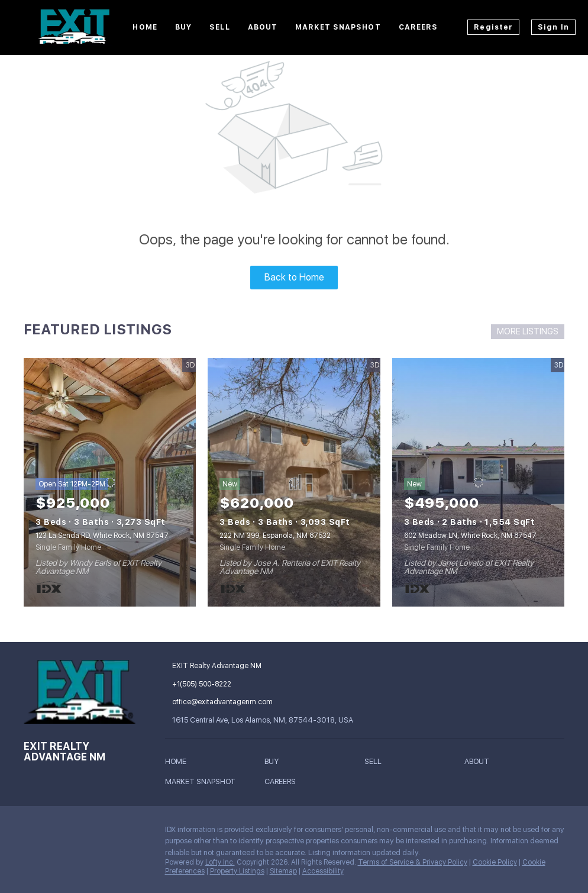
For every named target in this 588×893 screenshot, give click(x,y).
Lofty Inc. (220, 862)
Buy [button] (183, 27)
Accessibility (323, 871)
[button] (179, 763)
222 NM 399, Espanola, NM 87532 (275, 536)
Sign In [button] (553, 27)
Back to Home (294, 277)
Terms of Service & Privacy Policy (413, 862)
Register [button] (493, 27)
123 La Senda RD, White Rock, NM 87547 (102, 536)
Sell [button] (219, 27)
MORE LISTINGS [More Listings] (528, 331)
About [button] (263, 27)
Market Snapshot (338, 27)
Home (145, 27)
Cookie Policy (495, 862)
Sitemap (283, 871)
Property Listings (237, 871)
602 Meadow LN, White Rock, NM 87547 (470, 536)
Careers (419, 27)
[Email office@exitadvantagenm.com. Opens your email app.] (247, 702)
